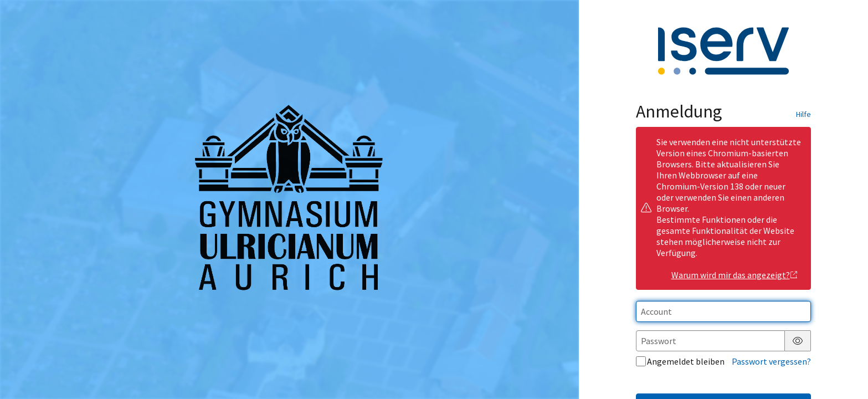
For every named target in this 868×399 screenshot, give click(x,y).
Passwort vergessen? (771, 361)
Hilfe (803, 114)
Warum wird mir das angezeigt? (735, 275)
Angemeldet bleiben (680, 361)
